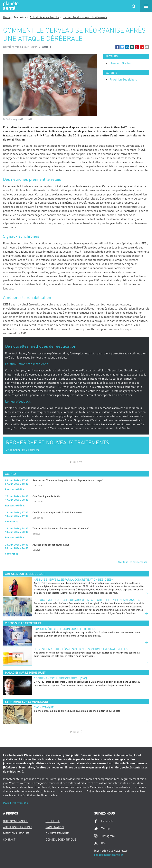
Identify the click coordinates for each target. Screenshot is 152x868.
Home (7, 17)
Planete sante (10, 6)
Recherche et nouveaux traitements (85, 17)
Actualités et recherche (44, 17)
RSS (100, 843)
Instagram (104, 836)
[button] (117, 47)
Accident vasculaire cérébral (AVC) (60, 678)
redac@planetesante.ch (109, 855)
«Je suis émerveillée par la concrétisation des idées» (73, 579)
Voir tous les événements (132, 562)
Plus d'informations (16, 803)
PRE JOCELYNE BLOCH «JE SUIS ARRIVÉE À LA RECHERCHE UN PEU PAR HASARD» (87, 600)
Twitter (102, 828)
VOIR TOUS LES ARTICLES (22, 450)
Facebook (104, 821)
